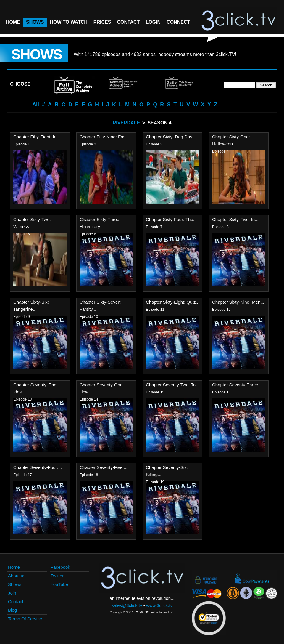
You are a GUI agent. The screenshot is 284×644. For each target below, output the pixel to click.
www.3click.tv (159, 605)
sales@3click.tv (127, 605)
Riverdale (126, 123)
